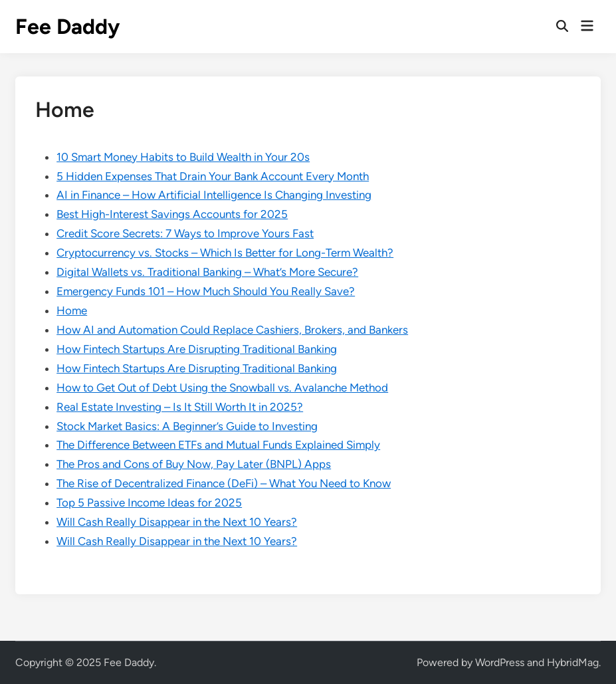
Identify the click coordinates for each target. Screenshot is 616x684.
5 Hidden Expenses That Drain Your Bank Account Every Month (213, 176)
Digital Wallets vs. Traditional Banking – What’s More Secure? (207, 272)
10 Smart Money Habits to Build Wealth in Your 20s (183, 157)
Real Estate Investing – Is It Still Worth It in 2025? (180, 407)
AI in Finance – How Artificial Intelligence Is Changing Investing (214, 195)
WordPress (500, 662)
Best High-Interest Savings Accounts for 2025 (172, 214)
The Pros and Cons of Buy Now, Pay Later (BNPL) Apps (194, 464)
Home (72, 310)
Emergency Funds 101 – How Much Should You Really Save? (206, 291)
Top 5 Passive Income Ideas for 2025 (149, 503)
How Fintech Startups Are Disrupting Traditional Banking (197, 349)
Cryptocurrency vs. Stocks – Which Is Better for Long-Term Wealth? (225, 253)
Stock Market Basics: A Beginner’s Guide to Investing (187, 426)
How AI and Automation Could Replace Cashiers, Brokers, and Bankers (232, 330)
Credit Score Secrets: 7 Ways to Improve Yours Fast (185, 233)
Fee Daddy (67, 27)
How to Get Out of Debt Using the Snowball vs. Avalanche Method (222, 388)
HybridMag (573, 662)
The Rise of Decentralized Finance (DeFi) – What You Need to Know (224, 483)
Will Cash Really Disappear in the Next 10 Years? (177, 522)
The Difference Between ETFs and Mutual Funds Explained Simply (218, 445)
